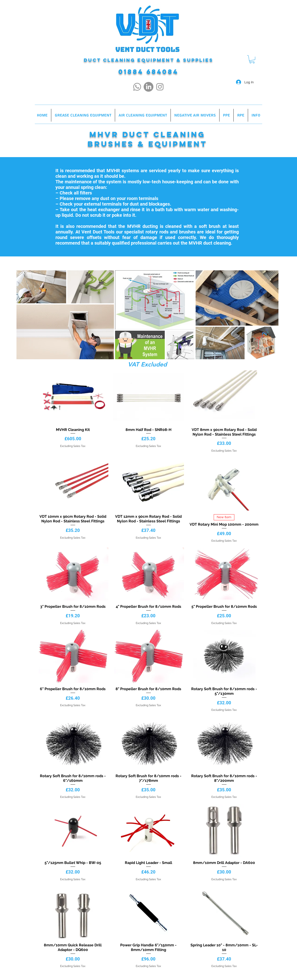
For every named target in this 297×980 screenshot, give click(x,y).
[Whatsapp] (137, 87)
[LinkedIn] (148, 87)
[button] (252, 59)
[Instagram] (160, 87)
